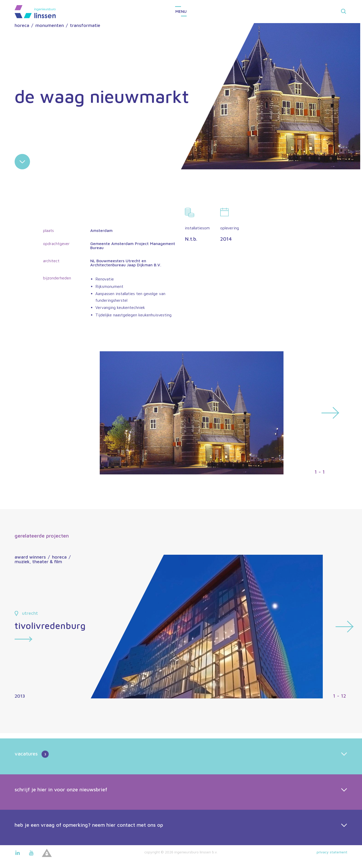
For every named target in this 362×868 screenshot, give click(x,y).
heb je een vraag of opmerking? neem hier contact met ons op (89, 840)
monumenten (50, 25)
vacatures (32, 770)
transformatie (85, 25)
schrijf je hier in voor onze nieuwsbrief (61, 805)
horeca (22, 25)
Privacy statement (332, 852)
